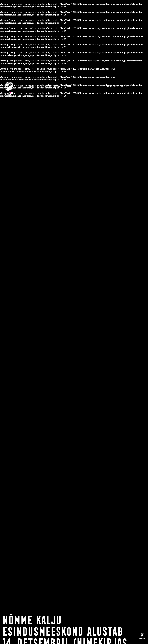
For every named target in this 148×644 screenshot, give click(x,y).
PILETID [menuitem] (109, 86)
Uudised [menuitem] (23, 86)
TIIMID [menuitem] (39, 86)
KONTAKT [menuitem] (125, 86)
